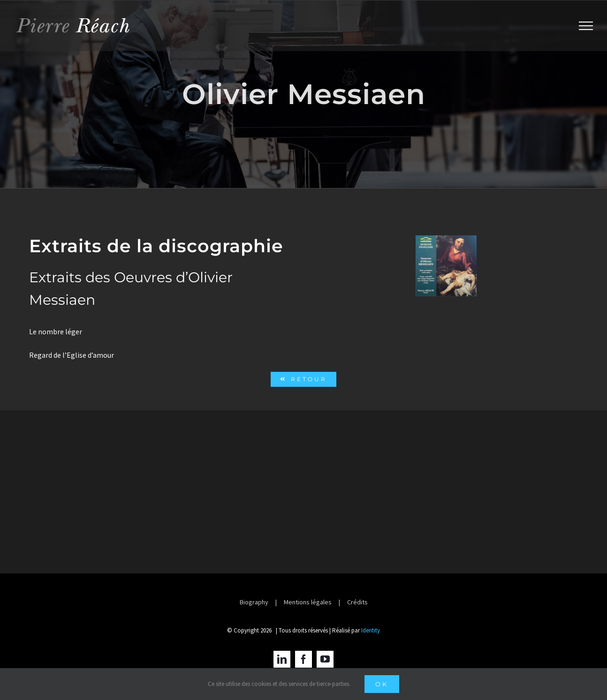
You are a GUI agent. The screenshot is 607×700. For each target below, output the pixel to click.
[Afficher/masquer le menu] (586, 26)
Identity (371, 630)
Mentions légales (308, 602)
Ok (382, 684)
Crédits (357, 602)
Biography (254, 602)
